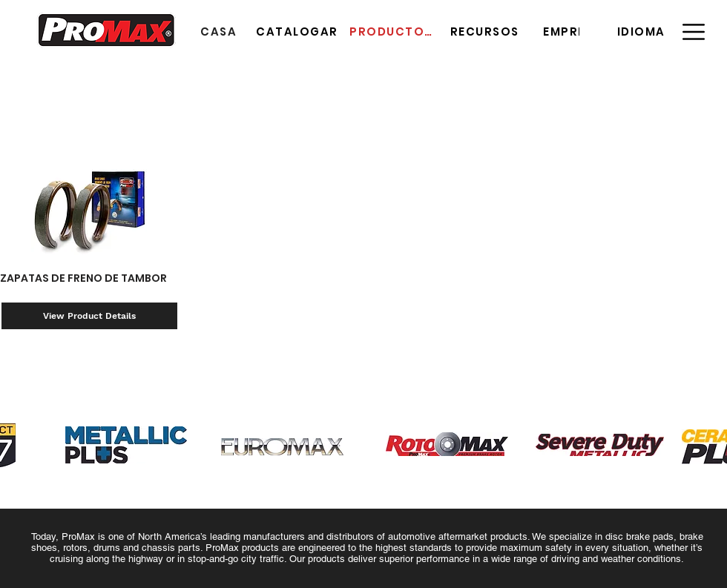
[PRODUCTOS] (392, 31)
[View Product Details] (89, 316)
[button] (642, 31)
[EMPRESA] (574, 31)
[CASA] (220, 31)
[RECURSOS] (486, 31)
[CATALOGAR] (299, 31)
